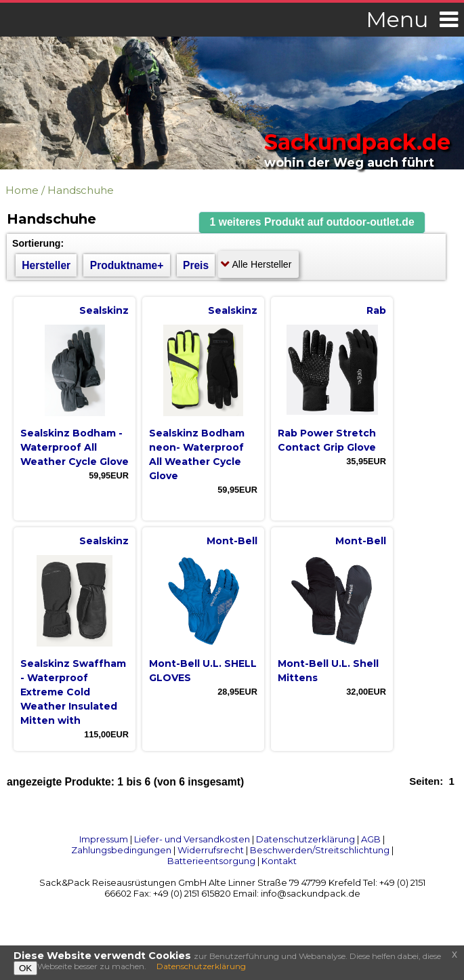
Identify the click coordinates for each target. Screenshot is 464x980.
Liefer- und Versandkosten (192, 839)
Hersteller (46, 265)
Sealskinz (104, 310)
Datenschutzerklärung (305, 839)
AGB (371, 839)
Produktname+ (127, 265)
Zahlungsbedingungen (121, 850)
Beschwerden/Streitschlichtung (320, 850)
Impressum (104, 839)
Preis (196, 265)
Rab (376, 310)
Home (22, 190)
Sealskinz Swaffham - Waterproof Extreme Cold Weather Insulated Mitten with (73, 692)
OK (25, 968)
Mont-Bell (232, 541)
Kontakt (279, 861)
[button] (312, 223)
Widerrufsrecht (211, 850)
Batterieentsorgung (211, 861)
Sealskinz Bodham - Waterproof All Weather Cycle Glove (75, 447)
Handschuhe (81, 190)
